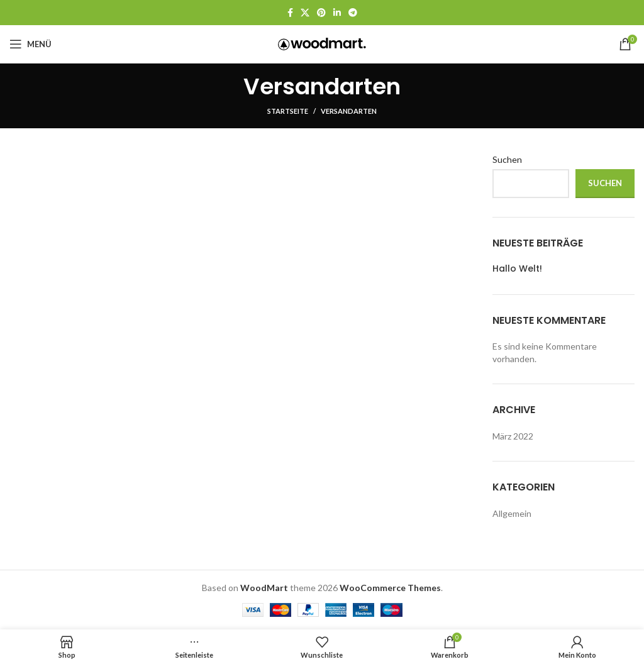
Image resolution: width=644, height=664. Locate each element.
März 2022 (513, 436)
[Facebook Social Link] (290, 13)
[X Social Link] (305, 13)
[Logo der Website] (322, 43)
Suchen (507, 159)
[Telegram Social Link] (353, 13)
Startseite (288, 111)
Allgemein (512, 513)
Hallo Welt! (517, 269)
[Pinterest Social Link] (321, 13)
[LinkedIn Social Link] (337, 13)
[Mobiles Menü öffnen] (31, 44)
